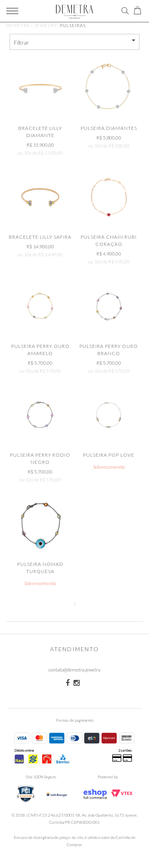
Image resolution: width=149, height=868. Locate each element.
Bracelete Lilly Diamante (40, 132)
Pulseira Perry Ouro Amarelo (40, 350)
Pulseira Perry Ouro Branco (109, 350)
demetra (18, 25)
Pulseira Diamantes (109, 128)
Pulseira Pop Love (109, 455)
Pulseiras (73, 25)
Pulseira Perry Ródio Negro (40, 459)
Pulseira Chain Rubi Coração (109, 241)
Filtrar (75, 42)
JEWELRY (45, 25)
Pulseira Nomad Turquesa (40, 568)
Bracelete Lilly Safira (40, 237)
